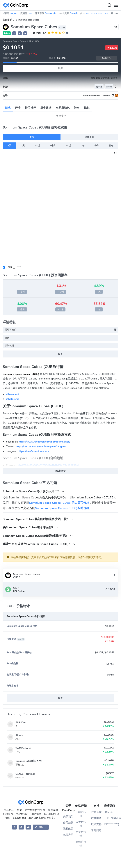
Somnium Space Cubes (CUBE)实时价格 (62, 508)
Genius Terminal (25, 774)
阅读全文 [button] (61, 471)
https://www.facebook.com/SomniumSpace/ (44, 442)
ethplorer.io (13, 399)
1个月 (37, 146)
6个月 (68, 146)
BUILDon (21, 723)
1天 (9, 146)
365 (30, 13)
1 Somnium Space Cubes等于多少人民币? (34, 491)
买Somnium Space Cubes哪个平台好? (31, 527)
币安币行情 (81, 834)
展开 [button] (61, 698)
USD (9, 267)
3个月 (53, 146)
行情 (18, 108)
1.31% (112, 48)
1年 (83, 146)
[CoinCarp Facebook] (21, 827)
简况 (8, 108)
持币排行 (30, 108)
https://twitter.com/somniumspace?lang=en (41, 446)
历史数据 (46, 108)
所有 (111, 146)
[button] (20, 33)
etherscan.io (13, 394)
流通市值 (89, 137)
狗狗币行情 (81, 844)
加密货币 (7, 20)
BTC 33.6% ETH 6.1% (97, 13)
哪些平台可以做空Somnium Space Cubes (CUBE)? (39, 544)
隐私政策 (68, 829)
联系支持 (96, 824)
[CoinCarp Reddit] (28, 827)
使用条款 (68, 823)
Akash (19, 735)
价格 (32, 137)
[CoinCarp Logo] (17, 5)
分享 (60, 116)
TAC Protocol (23, 748)
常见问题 (96, 830)
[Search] (109, 5)
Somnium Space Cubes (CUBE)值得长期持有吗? (38, 536)
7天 (23, 146)
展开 (61, 68)
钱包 (87, 108)
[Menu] (116, 5)
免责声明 (68, 835)
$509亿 (74, 13)
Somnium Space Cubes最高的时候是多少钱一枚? (38, 519)
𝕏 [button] (14, 34)
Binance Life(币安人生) (29, 761)
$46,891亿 (50, 13)
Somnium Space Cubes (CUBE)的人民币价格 (59, 503)
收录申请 (96, 818)
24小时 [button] (107, 58)
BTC (19, 267)
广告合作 (96, 812)
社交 (77, 108)
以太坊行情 (81, 824)
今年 (97, 146)
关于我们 (68, 817)
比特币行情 (81, 814)
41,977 (14, 13)
